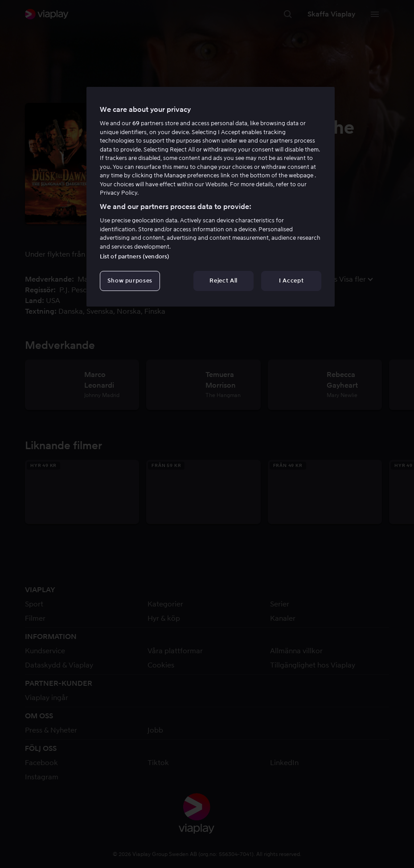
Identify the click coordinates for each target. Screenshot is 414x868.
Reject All (223, 280)
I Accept (291, 280)
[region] (211, 197)
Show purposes (130, 280)
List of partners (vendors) (135, 256)
